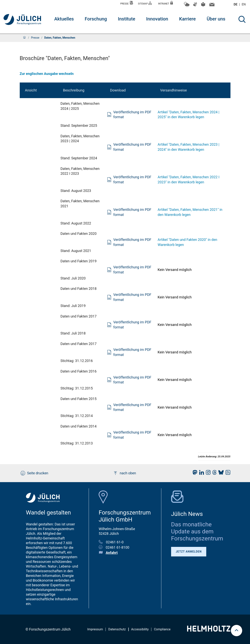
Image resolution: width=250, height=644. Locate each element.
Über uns (216, 19)
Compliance (162, 629)
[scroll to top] (237, 631)
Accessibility (140, 629)
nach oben (125, 473)
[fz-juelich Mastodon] (194, 473)
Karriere (187, 19)
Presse (127, 3)
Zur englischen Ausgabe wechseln (47, 74)
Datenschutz (117, 629)
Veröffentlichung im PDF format (129, 115)
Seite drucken (34, 473)
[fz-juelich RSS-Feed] (227, 473)
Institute (126, 19)
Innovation (157, 19)
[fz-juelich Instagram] (207, 473)
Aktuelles (64, 19)
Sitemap (145, 3)
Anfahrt (112, 553)
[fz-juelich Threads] (214, 473)
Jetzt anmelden (189, 552)
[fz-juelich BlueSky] (220, 473)
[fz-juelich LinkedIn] (201, 473)
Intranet (165, 3)
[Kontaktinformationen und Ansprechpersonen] (211, 5)
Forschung (96, 19)
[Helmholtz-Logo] (209, 630)
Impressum (95, 629)
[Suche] (242, 19)
